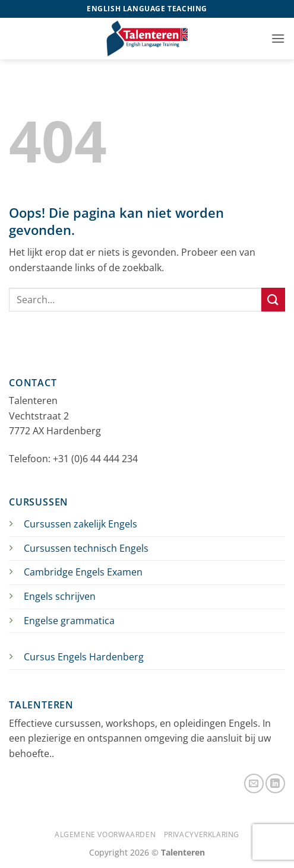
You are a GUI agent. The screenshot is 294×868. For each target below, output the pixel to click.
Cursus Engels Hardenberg (84, 657)
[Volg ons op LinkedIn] (275, 783)
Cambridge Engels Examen (83, 572)
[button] (278, 38)
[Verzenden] (273, 299)
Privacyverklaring (202, 834)
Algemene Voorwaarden (105, 834)
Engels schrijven (60, 596)
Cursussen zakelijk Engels (80, 524)
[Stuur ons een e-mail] (254, 783)
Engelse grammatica (69, 621)
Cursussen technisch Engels (86, 548)
